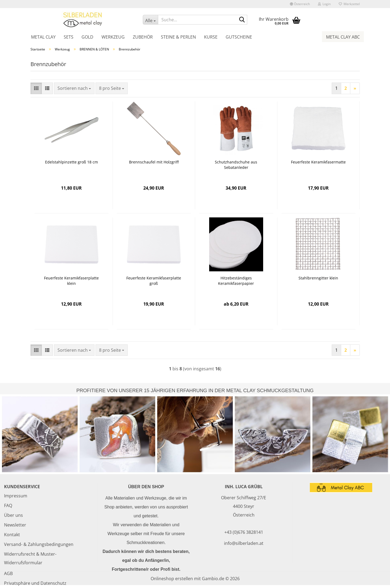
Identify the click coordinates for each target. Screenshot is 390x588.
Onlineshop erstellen (172, 579)
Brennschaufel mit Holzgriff (154, 162)
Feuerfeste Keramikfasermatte (318, 162)
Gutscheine (239, 37)
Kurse (211, 37)
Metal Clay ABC (343, 37)
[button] (300, 4)
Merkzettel (349, 4)
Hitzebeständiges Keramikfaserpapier (236, 281)
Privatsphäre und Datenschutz (35, 583)
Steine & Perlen (178, 37)
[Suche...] (150, 20)
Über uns (13, 515)
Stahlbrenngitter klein (318, 278)
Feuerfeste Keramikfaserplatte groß (154, 281)
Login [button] (324, 4)
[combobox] (74, 88)
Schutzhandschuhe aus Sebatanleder (236, 165)
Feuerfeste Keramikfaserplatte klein (71, 281)
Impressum (16, 496)
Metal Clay (43, 37)
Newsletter (15, 525)
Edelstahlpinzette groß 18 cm (72, 162)
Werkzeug (113, 37)
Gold (87, 37)
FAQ (8, 505)
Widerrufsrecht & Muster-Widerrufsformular (30, 558)
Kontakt (12, 535)
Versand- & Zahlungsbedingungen (39, 544)
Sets (69, 37)
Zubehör (143, 37)
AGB (8, 573)
